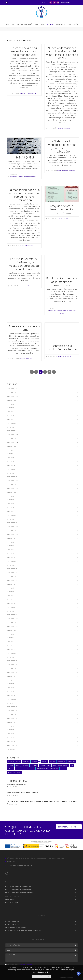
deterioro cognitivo (63, 765)
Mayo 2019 (10, 688)
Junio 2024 (10, 454)
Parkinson (52, 762)
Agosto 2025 (11, 400)
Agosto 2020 (11, 630)
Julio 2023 (10, 496)
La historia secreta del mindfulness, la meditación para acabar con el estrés (24, 264)
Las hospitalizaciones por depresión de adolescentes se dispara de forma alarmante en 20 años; (42, 801)
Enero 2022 (11, 565)
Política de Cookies (12, 902)
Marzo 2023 (11, 511)
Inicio (7, 24)
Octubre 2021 (11, 577)
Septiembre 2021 (12, 580)
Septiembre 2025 (12, 396)
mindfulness (29, 93)
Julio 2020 (10, 634)
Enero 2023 (11, 519)
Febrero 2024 (11, 469)
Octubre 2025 (12, 393)
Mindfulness (67, 128)
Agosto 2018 (11, 722)
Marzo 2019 (11, 695)
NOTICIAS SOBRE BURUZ (14, 772)
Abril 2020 (10, 645)
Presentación (27, 24)
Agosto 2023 (11, 492)
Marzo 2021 (11, 603)
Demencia (45, 762)
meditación (22, 93)
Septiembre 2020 (12, 626)
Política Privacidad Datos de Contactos (20, 893)
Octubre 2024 (12, 439)
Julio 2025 (10, 404)
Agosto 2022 (11, 538)
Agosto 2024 (11, 446)
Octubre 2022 (12, 531)
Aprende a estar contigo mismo (24, 328)
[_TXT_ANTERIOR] (32, 372)
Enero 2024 (11, 473)
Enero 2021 (11, 611)
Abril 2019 (10, 691)
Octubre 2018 (11, 714)
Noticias (50, 24)
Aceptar (37, 977)
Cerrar (47, 977)
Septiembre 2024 (12, 442)
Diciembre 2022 (12, 523)
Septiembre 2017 (12, 745)
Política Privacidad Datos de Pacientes (19, 886)
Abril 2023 (10, 508)
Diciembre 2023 (12, 477)
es (43, 2)
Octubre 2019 (11, 668)
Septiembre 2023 (12, 488)
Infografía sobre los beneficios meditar (62, 208)
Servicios (39, 24)
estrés (62, 313)
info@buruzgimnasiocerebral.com (19, 865)
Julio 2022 (10, 542)
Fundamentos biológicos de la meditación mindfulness (62, 282)
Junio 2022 (10, 546)
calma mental (32, 177)
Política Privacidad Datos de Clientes (19, 890)
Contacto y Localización (67, 24)
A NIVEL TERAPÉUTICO (12, 924)
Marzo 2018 (11, 741)
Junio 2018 (10, 730)
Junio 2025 (10, 408)
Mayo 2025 (10, 412)
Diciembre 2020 (12, 615)
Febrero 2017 (11, 749)
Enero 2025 (11, 427)
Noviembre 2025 (12, 389)
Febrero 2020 (12, 653)
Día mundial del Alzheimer (16, 784)
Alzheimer (11, 769)
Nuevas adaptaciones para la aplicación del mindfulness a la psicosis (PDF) (62, 53)
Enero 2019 (11, 703)
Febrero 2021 (11, 607)
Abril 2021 (10, 599)
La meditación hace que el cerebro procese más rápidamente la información (24, 195)
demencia (10, 765)
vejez (27, 769)
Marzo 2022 (11, 557)
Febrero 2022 (11, 561)
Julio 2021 (10, 588)
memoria (34, 762)
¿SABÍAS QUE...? (24, 157)
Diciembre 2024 (12, 431)
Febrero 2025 (11, 423)
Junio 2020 (11, 638)
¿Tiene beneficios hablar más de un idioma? (22, 793)
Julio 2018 (10, 726)
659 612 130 (10, 862)
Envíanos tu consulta (69, 827)
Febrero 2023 (11, 515)
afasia (17, 765)
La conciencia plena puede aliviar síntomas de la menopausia (24, 51)
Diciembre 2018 (12, 707)
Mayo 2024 (10, 458)
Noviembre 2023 (12, 481)
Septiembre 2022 (12, 534)
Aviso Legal (9, 899)
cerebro (35, 93)
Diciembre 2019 (12, 661)
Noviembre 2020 (12, 619)
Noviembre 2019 (12, 665)
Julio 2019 (10, 680)
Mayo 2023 (10, 504)
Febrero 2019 (11, 699)
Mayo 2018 (10, 734)
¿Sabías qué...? (71, 762)
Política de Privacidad (13, 896)
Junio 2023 (10, 500)
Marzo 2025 (11, 419)
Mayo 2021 (10, 596)
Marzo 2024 (11, 465)
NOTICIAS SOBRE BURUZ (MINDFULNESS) (47, 769)
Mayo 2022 (10, 550)
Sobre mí (15, 24)
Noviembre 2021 (12, 573)
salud (54, 765)
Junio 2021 (10, 592)
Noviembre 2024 (12, 435)
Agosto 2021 (11, 584)
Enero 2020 (11, 657)
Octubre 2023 (12, 485)
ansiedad (74, 311)
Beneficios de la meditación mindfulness (62, 347)
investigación (25, 765)
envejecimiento (20, 769)
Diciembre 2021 (12, 569)
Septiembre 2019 (12, 672)
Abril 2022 (10, 554)
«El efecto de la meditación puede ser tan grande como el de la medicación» (62, 146)
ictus (72, 765)
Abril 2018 (10, 737)
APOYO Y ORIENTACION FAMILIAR (16, 927)
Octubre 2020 (12, 622)
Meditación (60, 128)
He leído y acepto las (18, 965)
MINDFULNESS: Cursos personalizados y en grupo (23, 931)
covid (33, 769)
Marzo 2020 (11, 649)
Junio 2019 (10, 684)
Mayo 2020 (10, 642)
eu (45, 2)
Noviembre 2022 (12, 527)
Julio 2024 (10, 450)
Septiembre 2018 (12, 718)
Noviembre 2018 (12, 711)
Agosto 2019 (11, 676)
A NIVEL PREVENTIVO (12, 921)
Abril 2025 (10, 416)
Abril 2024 (10, 462)
